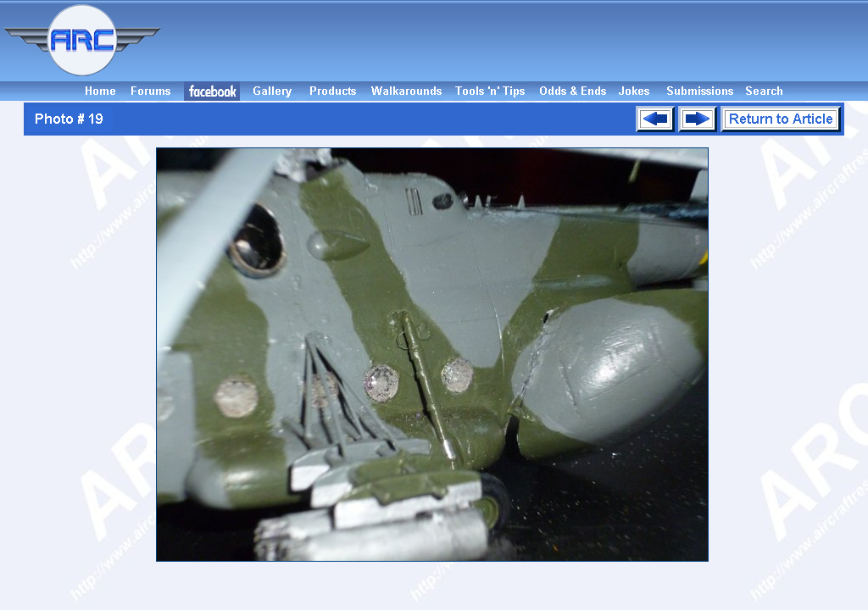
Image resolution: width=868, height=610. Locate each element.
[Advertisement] (517, 41)
